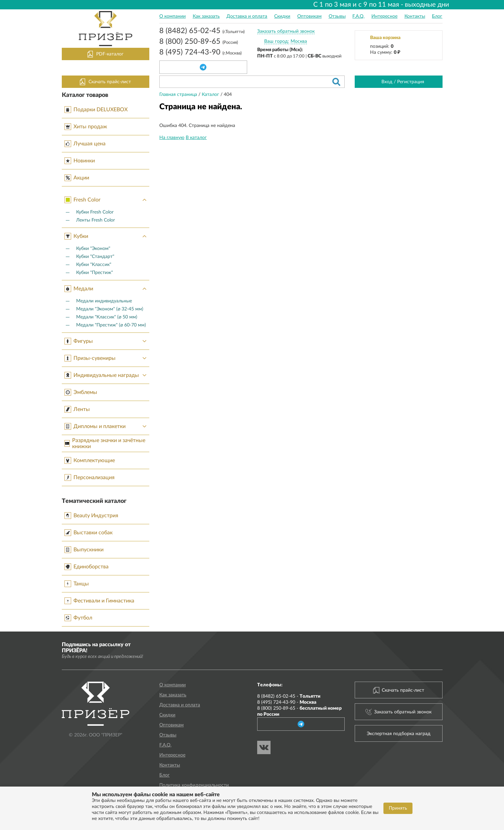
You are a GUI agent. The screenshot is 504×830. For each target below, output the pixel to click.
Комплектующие (90, 460)
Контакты (415, 16)
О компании (173, 16)
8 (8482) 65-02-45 (202, 31)
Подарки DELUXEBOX (96, 110)
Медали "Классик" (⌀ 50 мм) (107, 317)
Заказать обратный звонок (286, 31)
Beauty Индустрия (91, 516)
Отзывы (337, 16)
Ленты (77, 409)
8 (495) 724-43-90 (200, 53)
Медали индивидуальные (104, 301)
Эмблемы (81, 392)
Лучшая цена (85, 144)
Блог (437, 16)
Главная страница (179, 95)
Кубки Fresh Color (95, 212)
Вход (387, 82)
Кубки (107, 236)
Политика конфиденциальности (194, 785)
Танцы (77, 584)
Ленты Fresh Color (96, 220)
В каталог (196, 138)
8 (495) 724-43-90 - (287, 702)
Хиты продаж (86, 127)
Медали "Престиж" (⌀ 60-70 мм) (111, 325)
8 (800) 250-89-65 (199, 42)
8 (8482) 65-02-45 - (289, 696)
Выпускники (84, 550)
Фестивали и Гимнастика (99, 601)
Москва (299, 41)
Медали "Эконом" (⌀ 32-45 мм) (110, 309)
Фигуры (107, 341)
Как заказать (206, 16)
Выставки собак (89, 533)
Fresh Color (107, 200)
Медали (107, 289)
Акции (77, 178)
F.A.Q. (358, 16)
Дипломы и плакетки (107, 426)
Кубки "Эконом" (93, 249)
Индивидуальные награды (107, 375)
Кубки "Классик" (94, 265)
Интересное (384, 16)
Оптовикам (309, 16)
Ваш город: (277, 41)
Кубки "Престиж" (95, 273)
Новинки (80, 161)
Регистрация (411, 82)
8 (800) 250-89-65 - (299, 711)
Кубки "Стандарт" (95, 257)
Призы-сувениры (107, 358)
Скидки (282, 16)
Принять (398, 808)
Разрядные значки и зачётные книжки (105, 443)
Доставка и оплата (247, 16)
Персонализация (90, 477)
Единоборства (87, 567)
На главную (172, 138)
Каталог (211, 95)
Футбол (78, 618)
